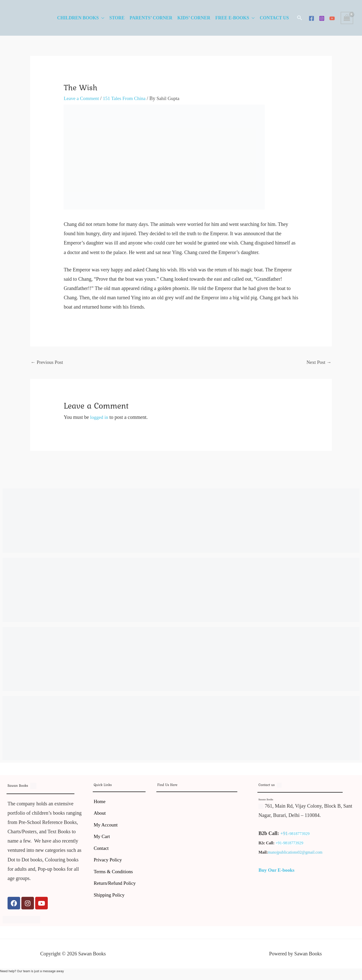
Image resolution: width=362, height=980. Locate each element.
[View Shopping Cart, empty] (347, 18)
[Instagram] (322, 18)
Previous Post (48, 362)
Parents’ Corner (151, 18)
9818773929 (300, 834)
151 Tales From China (127, 98)
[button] (300, 18)
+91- (285, 834)
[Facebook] (311, 18)
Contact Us (274, 18)
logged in (100, 418)
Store (117, 18)
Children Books (78, 18)
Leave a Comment (82, 98)
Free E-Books (232, 18)
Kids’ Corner (194, 18)
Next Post (318, 362)
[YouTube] (332, 18)
